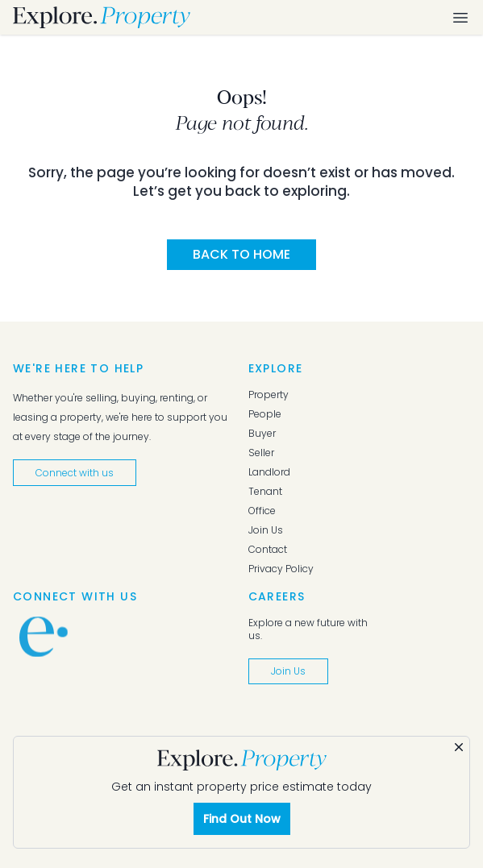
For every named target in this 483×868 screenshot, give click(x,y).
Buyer (262, 434)
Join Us (266, 530)
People (265, 414)
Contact (268, 550)
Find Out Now (242, 819)
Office (262, 511)
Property (269, 395)
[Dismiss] (459, 747)
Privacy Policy (281, 569)
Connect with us (75, 473)
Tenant (265, 492)
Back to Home (241, 254)
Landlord (269, 472)
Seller (261, 453)
